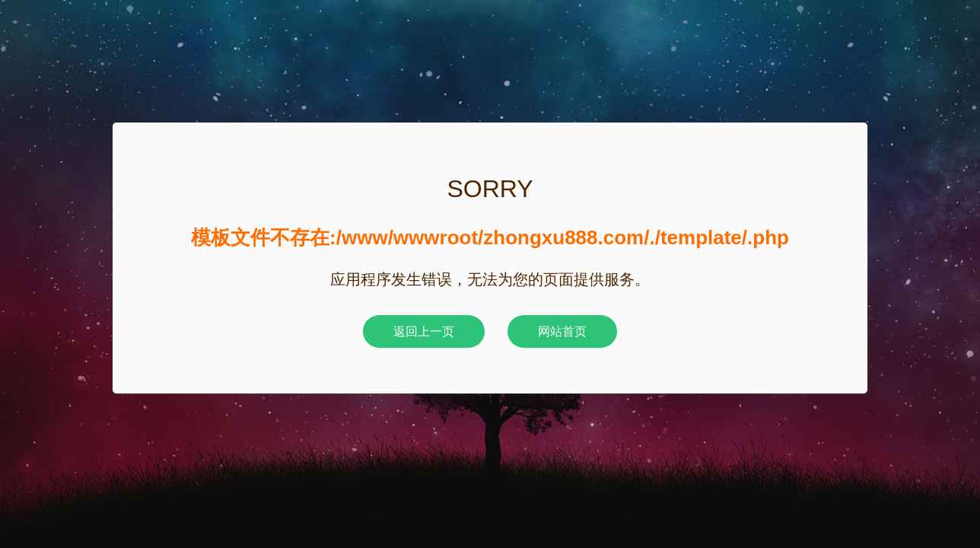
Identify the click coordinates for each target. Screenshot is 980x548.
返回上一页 (424, 331)
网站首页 (562, 331)
